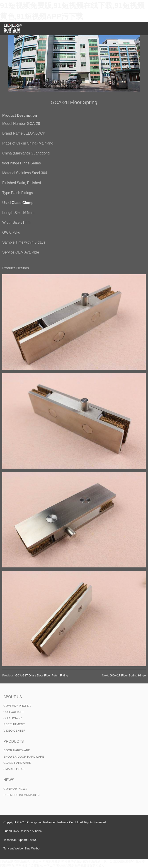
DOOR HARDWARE (17, 750)
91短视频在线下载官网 (27, 861)
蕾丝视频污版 (24, 866)
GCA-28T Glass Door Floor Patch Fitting (42, 675)
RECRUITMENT (14, 724)
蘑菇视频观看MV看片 (127, 861)
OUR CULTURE (14, 712)
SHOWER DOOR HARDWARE (24, 757)
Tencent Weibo (13, 848)
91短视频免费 (51, 861)
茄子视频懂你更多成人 (90, 866)
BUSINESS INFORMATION (21, 795)
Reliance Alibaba (31, 831)
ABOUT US (13, 697)
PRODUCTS (14, 741)
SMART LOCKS (14, 769)
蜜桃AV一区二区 (45, 866)
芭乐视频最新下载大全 (98, 861)
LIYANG (32, 840)
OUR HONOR (13, 718)
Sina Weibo (32, 848)
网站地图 (6, 861)
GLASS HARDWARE (17, 763)
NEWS (9, 780)
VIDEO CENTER (15, 731)
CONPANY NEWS (15, 789)
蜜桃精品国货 (65, 866)
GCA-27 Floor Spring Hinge (128, 675)
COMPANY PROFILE (17, 706)
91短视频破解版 (72, 861)
